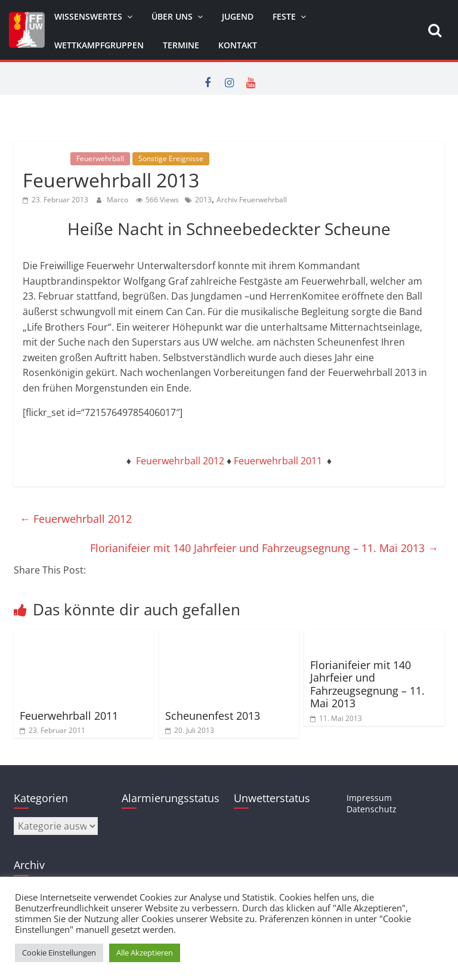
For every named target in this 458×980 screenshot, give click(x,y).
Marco (118, 200)
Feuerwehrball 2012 (180, 461)
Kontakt (238, 45)
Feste (284, 16)
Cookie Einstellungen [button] (59, 953)
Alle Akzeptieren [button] (145, 953)
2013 (203, 200)
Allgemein (45, 158)
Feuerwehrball (100, 158)
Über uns (172, 16)
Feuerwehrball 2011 (278, 461)
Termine (181, 45)
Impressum (369, 798)
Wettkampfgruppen (99, 45)
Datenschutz (372, 809)
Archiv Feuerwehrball (252, 200)
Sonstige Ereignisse (171, 158)
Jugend (238, 16)
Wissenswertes (88, 16)
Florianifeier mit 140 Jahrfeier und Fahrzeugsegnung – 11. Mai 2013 (264, 548)
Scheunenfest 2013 (213, 716)
